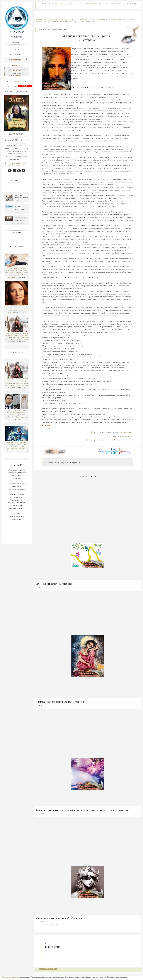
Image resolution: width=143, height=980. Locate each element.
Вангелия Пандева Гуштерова (17, 223)
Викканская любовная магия (17, 102)
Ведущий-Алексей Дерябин (106, 20)
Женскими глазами (58, 4)
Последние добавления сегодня (17, 129)
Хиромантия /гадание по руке (17, 81)
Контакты (17, 118)
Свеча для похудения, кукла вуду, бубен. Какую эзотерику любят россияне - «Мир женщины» (17, 397)
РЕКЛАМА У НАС (17, 139)
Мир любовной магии (75, 4)
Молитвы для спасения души (62, 21)
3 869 (65, 29)
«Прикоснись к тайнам (10, 979)
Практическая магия (17, 97)
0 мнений (56, 29)
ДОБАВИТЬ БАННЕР (48, 970)
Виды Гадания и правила (17, 87)
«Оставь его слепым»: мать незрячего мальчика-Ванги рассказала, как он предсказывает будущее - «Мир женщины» (17, 535)
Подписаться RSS (17, 134)
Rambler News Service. (126, 435)
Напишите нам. (128, 443)
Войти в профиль (16, 55)
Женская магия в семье (87, 20)
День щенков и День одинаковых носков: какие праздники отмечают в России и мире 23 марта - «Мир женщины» (17, 361)
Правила (17, 123)
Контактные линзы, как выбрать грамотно (20, 296)
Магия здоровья (88, 21)
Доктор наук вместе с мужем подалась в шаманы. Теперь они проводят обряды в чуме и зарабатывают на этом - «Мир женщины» (17, 425)
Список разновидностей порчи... (17, 92)
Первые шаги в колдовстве (68, 20)
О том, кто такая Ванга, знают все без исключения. (17, 252)
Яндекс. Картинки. (127, 439)
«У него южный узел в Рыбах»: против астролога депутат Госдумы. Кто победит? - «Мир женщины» (17, 502)
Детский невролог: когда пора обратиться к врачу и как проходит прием (22, 285)
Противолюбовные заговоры (96, 4)
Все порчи (78, 21)
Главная (17, 49)
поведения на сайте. (105, 443)
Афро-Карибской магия (17, 108)
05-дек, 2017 (46, 29)
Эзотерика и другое (17, 113)
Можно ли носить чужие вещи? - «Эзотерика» (61, 920)
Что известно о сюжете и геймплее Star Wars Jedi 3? (21, 307)
